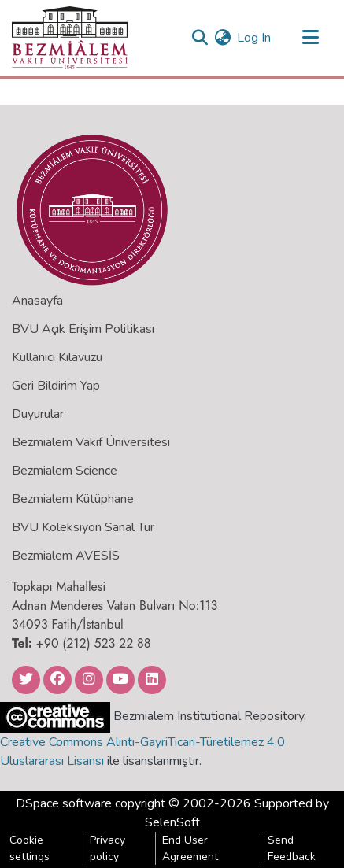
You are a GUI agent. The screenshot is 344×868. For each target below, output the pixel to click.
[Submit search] (200, 38)
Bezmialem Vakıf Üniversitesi (91, 442)
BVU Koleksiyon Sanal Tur (83, 527)
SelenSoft (172, 822)
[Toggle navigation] (310, 38)
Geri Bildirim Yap (56, 386)
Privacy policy (107, 848)
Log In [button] (255, 38)
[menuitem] (222, 38)
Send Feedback (292, 848)
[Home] (70, 38)
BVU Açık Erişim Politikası (83, 329)
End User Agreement (190, 848)
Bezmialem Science (65, 471)
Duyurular (38, 414)
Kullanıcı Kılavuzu (57, 357)
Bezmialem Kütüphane (73, 499)
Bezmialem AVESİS (66, 556)
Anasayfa (37, 301)
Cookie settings (30, 848)
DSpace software (64, 803)
